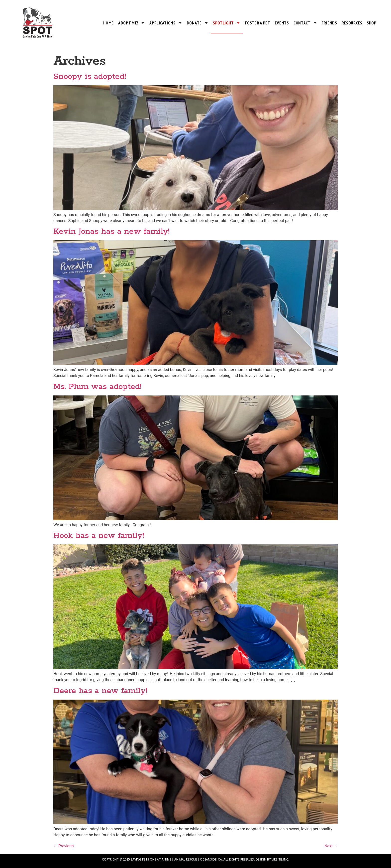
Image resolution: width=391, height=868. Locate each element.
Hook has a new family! (99, 536)
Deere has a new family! (100, 691)
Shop (372, 23)
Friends (329, 23)
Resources (352, 23)
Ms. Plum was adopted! (97, 387)
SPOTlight (227, 23)
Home (108, 23)
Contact (305, 23)
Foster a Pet (257, 23)
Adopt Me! (132, 23)
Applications (166, 23)
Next (331, 846)
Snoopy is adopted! (90, 77)
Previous (64, 846)
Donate (198, 23)
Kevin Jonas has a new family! (111, 232)
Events (282, 23)
